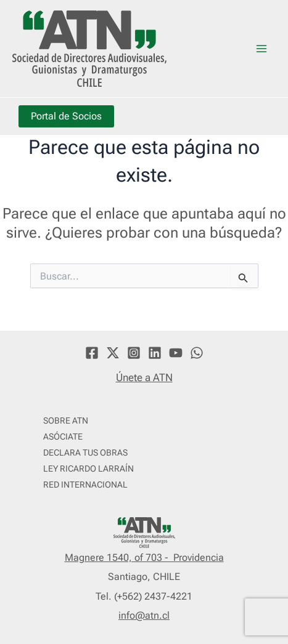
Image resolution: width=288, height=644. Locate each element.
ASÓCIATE (63, 437)
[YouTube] (176, 353)
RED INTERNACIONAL (85, 485)
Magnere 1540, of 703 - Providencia (144, 557)
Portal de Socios (66, 116)
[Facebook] (92, 353)
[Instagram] (134, 353)
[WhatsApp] (197, 353)
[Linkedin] (155, 353)
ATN (192, 48)
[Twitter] (113, 353)
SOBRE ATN (66, 421)
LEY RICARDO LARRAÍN (88, 469)
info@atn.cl (144, 615)
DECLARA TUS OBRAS (85, 453)
